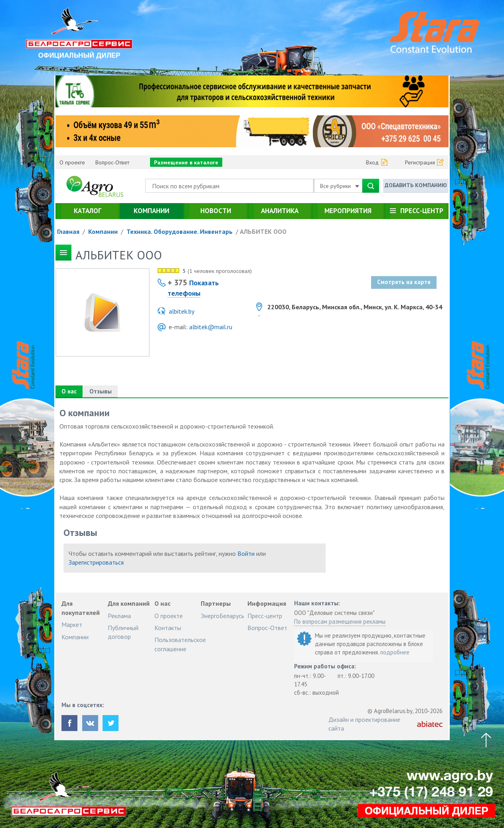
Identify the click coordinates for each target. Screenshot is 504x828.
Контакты (168, 628)
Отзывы (101, 391)
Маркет (72, 624)
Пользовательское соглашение (180, 644)
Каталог (88, 211)
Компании (151, 211)
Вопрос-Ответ (112, 162)
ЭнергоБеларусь (222, 616)
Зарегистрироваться (96, 562)
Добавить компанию (416, 185)
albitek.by (182, 311)
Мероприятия (348, 211)
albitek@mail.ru (211, 327)
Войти (246, 553)
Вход (372, 162)
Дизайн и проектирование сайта (364, 724)
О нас (69, 391)
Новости (216, 211)
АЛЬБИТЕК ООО (263, 231)
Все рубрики (340, 186)
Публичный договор (123, 632)
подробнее (395, 652)
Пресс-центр (422, 211)
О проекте (72, 162)
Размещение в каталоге (186, 162)
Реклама (119, 616)
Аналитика (280, 211)
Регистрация (420, 162)
